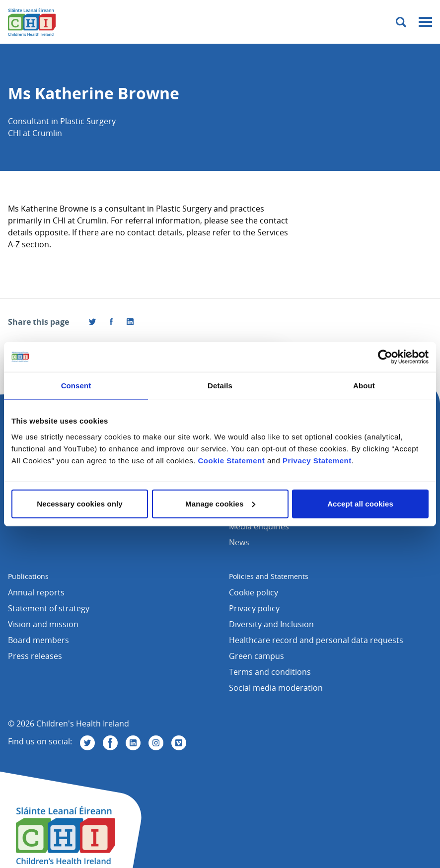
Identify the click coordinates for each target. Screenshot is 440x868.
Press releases (35, 656)
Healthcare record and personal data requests (316, 640)
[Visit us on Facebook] (111, 322)
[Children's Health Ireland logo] (32, 22)
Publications (28, 576)
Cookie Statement (232, 460)
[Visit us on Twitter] (87, 743)
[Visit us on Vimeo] (179, 743)
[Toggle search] (401, 22)
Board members (38, 640)
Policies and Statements (269, 576)
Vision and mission (43, 624)
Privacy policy (254, 608)
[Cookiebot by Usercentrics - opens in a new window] (385, 357)
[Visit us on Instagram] (156, 743)
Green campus (257, 656)
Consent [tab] (76, 386)
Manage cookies (220, 503)
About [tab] (364, 386)
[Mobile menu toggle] (425, 22)
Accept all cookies (360, 503)
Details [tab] (220, 386)
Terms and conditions (270, 672)
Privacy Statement (317, 460)
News (239, 542)
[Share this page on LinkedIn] (130, 322)
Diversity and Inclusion (271, 624)
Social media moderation (276, 688)
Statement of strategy (49, 608)
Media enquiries (259, 526)
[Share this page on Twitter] (92, 322)
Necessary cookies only (79, 503)
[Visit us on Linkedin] (133, 743)
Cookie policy (254, 592)
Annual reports (36, 592)
